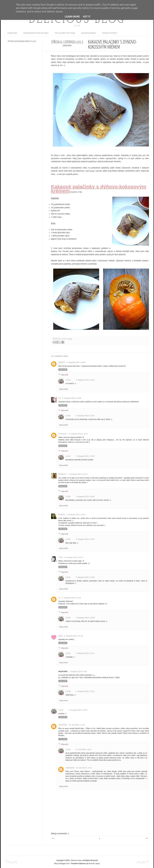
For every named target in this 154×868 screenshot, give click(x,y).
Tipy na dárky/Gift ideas (65, 33)
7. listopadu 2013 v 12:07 (85, 539)
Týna (61, 557)
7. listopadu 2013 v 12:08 (85, 577)
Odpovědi (64, 375)
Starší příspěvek (146, 838)
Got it (87, 17)
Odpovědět (63, 370)
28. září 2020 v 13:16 (84, 768)
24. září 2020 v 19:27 (84, 749)
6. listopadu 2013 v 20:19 (78, 474)
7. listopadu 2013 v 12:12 (85, 691)
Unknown (63, 725)
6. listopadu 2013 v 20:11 (78, 434)
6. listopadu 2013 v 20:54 (76, 515)
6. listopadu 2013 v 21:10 (74, 557)
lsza (61, 636)
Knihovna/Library (89, 33)
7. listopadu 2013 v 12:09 (85, 618)
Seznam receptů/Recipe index (36, 33)
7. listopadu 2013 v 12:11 (85, 653)
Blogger (33, 41)
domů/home (12, 33)
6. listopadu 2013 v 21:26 (71, 598)
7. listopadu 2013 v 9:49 (78, 671)
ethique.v (63, 434)
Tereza (62, 362)
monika (62, 515)
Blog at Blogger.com (62, 863)
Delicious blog (77, 20)
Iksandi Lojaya (94, 863)
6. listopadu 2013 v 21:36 (73, 636)
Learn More (72, 17)
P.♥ (60, 398)
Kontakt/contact (110, 33)
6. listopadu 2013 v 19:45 (76, 362)
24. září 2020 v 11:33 (77, 725)
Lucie (64, 339)
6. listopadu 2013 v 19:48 (72, 398)
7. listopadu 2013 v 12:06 (85, 496)
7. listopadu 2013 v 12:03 (85, 456)
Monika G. (63, 474)
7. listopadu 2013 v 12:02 (85, 380)
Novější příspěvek (53, 838)
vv (60, 598)
